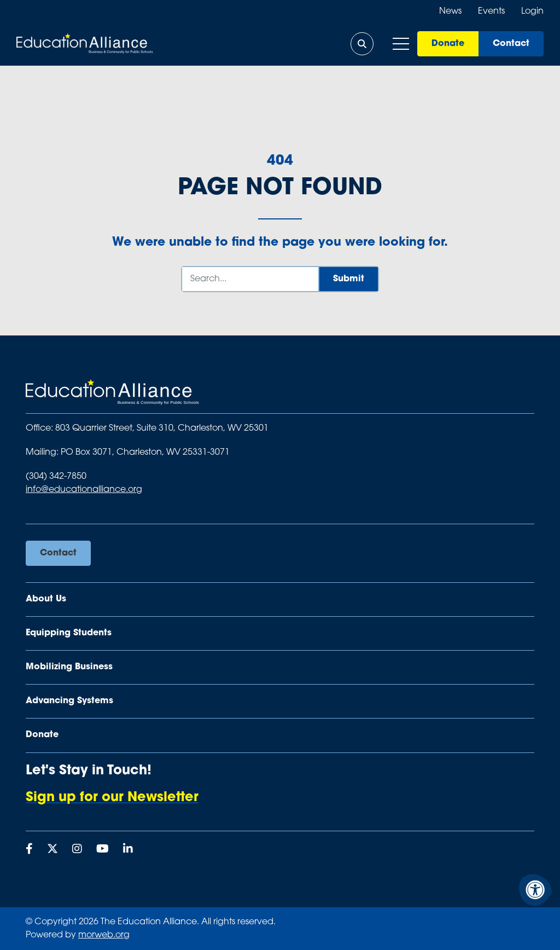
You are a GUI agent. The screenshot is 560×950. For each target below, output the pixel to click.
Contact (511, 44)
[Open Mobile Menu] (401, 44)
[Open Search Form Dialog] (362, 44)
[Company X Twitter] (52, 850)
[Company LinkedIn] (128, 850)
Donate (448, 44)
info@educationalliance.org (84, 490)
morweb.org (104, 935)
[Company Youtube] (103, 850)
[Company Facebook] (29, 850)
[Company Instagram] (77, 850)
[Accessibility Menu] (535, 890)
